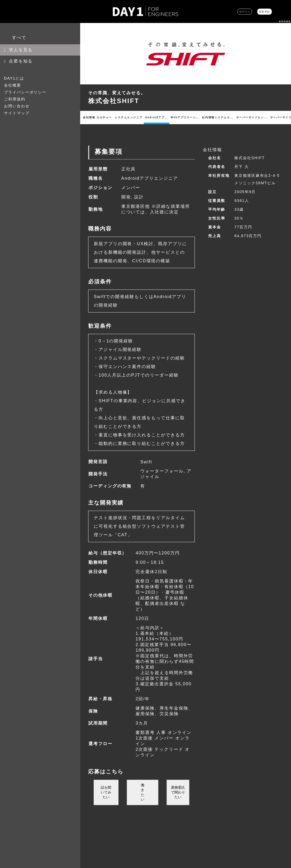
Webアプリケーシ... (149, 117)
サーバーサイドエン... (191, 117)
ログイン (224, 11)
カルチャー (98, 117)
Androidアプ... (130, 117)
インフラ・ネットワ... (268, 117)
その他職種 (283, 117)
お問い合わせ (17, 106)
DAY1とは (14, 78)
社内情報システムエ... (170, 117)
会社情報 (87, 117)
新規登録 (258, 11)
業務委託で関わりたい (178, 797)
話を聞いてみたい (106, 797)
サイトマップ (17, 113)
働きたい (143, 797)
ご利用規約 (15, 99)
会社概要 (13, 85)
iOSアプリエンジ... (231, 117)
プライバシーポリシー (25, 92)
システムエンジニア (112, 117)
